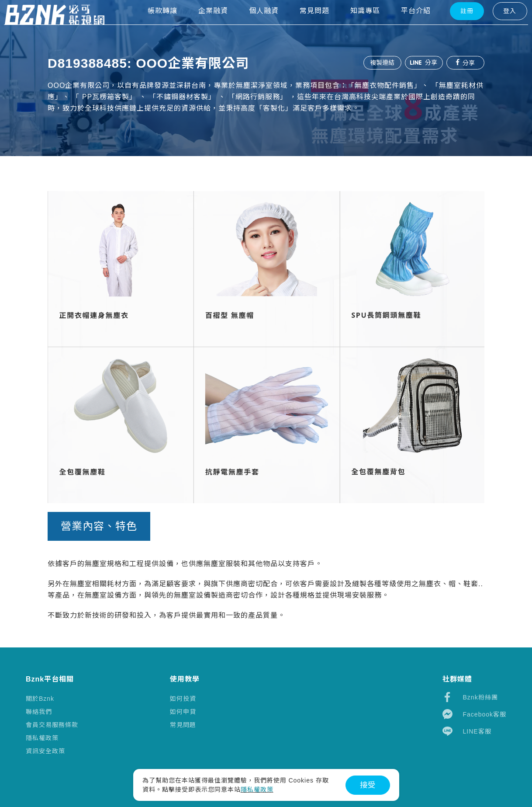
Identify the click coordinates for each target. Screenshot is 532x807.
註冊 (451, 27)
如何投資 (183, 699)
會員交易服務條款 (52, 725)
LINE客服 (467, 731)
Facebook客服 (474, 714)
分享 (423, 63)
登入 (494, 27)
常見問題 (183, 725)
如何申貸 (183, 712)
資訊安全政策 (45, 751)
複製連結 (381, 63)
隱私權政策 (42, 738)
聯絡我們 (39, 712)
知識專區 (349, 26)
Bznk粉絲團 (470, 697)
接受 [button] (368, 785)
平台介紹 (400, 26)
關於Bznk (40, 699)
